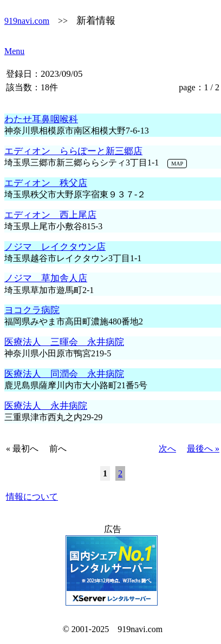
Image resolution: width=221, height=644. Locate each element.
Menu (14, 51)
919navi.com (27, 21)
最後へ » (203, 449)
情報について (32, 497)
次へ (167, 449)
